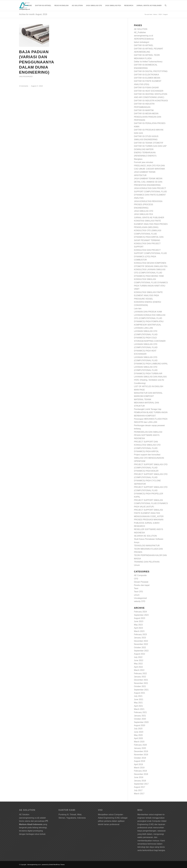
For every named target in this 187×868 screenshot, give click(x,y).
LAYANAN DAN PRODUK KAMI (148, 312)
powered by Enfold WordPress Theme (53, 865)
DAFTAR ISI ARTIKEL (144, 45)
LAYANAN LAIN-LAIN (143, 328)
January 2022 (140, 677)
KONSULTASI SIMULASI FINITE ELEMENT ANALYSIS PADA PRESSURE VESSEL (148, 296)
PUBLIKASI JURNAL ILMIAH (147, 523)
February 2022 (140, 673)
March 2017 (139, 794)
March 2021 (139, 709)
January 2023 (140, 638)
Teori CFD (138, 592)
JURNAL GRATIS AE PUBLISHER (149, 218)
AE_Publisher (140, 32)
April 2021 (138, 706)
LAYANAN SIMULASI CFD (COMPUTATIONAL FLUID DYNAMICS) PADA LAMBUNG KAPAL (151, 361)
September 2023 (141, 615)
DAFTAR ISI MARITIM (144, 110)
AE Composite (140, 575)
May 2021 (138, 703)
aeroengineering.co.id (143, 36)
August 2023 (140, 618)
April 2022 (138, 667)
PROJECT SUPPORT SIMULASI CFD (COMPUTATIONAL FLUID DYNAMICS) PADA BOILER (151, 468)
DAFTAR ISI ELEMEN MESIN (147, 78)
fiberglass (138, 159)
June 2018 (139, 777)
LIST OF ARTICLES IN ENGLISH (149, 386)
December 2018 (141, 774)
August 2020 (140, 725)
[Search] (166, 6)
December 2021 (141, 680)
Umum (137, 565)
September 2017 (141, 784)
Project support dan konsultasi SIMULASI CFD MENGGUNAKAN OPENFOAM (149, 458)
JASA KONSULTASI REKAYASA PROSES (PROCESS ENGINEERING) (148, 205)
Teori (136, 588)
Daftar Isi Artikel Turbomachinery (148, 62)
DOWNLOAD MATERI (144, 149)
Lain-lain (138, 309)
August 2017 (140, 787)
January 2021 (140, 716)
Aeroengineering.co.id (34, 865)
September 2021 (141, 690)
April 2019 (138, 764)
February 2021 (140, 712)
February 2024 (140, 612)
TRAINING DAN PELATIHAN (147, 562)
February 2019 (140, 771)
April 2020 (138, 738)
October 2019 (140, 758)
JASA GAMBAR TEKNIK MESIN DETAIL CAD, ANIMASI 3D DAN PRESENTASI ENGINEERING (148, 182)
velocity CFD (140, 601)
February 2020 (140, 745)
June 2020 (139, 732)
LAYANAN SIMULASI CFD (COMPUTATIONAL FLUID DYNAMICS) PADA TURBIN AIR (148, 370)
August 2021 (140, 693)
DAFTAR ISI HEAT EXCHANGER (149, 91)
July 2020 (138, 729)
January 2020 (140, 748)
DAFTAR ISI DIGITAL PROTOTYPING (151, 71)
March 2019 (139, 768)
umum (137, 595)
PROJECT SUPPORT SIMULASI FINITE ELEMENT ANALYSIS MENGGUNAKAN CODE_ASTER (149, 513)
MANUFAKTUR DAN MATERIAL (148, 393)
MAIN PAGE (139, 390)
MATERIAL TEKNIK (143, 399)
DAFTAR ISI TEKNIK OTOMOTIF (149, 143)
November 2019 (141, 755)
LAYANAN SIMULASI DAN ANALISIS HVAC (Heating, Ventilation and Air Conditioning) (150, 380)
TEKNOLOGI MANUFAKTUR (147, 546)
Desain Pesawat (141, 582)
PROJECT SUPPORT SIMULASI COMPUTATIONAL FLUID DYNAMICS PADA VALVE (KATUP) (151, 503)
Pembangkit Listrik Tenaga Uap (148, 409)
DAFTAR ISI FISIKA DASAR (146, 88)
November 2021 (141, 683)
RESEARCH (139, 526)
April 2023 (138, 628)
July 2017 (138, 790)
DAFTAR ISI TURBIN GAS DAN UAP (150, 146)
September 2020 (141, 722)
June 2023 (139, 621)
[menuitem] (29, 6)
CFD (136, 579)
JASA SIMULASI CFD (144, 211)
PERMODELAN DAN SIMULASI (148, 432)
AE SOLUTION (141, 29)
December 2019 (141, 751)
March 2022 (139, 670)
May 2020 (138, 735)
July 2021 (138, 696)
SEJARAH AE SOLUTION (145, 536)
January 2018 (140, 781)
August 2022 (140, 654)
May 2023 (138, 625)
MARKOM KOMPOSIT (144, 396)
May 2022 (138, 664)
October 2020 (140, 719)
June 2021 (139, 699)
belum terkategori (142, 42)
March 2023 (139, 631)
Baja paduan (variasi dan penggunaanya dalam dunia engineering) (36, 62)
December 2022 (141, 641)
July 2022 (138, 657)
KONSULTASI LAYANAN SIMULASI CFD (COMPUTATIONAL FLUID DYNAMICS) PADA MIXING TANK (150, 273)
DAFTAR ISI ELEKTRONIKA (146, 75)
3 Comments (24, 86)
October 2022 (140, 647)
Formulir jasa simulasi (144, 162)
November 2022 (141, 644)
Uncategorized (26, 76)
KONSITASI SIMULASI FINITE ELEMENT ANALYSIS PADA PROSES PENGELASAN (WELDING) (151, 224)
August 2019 (140, 761)
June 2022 (139, 660)
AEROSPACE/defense (144, 39)
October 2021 (140, 686)
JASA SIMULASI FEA (143, 214)
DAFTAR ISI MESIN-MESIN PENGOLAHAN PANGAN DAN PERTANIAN (148, 117)
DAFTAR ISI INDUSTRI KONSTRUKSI (151, 101)
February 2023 (140, 634)
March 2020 (139, 742)
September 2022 (141, 651)
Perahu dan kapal (142, 585)
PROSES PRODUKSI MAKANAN (149, 520)
